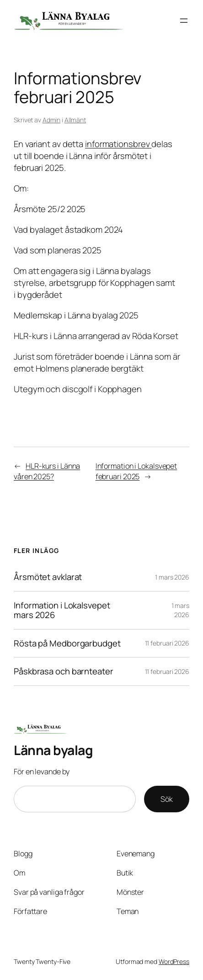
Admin (52, 120)
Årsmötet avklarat (48, 577)
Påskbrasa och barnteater (64, 671)
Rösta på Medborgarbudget (67, 643)
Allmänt (75, 120)
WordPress (174, 961)
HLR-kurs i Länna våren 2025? (47, 471)
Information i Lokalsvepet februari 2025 (136, 471)
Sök (167, 799)
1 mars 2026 (172, 577)
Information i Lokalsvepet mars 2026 (62, 610)
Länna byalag (53, 750)
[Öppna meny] (184, 21)
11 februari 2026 (167, 643)
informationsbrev (118, 144)
